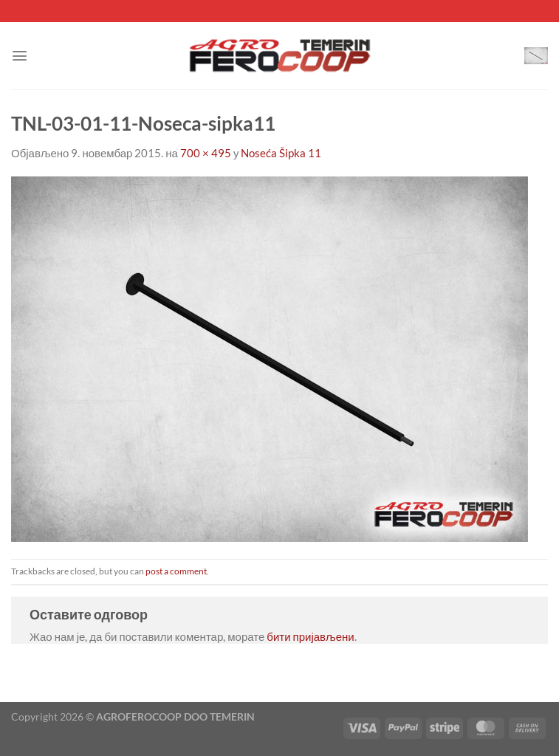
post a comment (176, 571)
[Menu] (20, 56)
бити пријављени (310, 636)
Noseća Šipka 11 (281, 153)
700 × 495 (206, 153)
